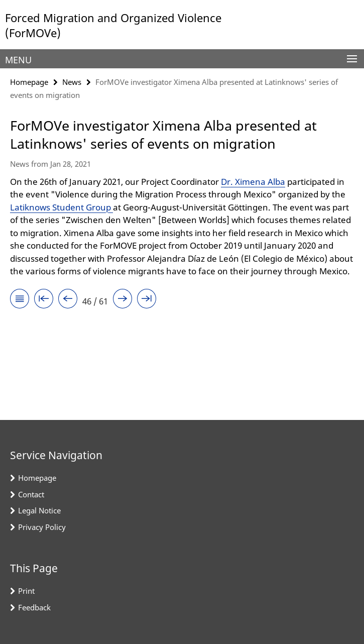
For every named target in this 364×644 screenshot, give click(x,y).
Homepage (29, 82)
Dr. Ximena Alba (253, 182)
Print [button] (26, 591)
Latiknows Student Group (62, 207)
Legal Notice (39, 510)
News (72, 82)
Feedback (34, 607)
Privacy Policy (42, 527)
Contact (31, 494)
